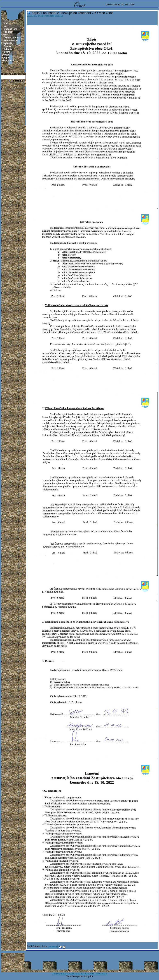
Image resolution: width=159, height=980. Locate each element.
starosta (53, 946)
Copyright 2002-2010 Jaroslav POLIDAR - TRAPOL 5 (79, 974)
